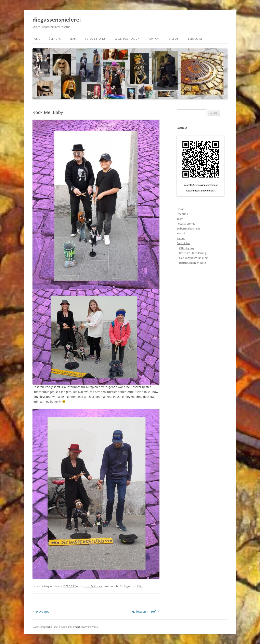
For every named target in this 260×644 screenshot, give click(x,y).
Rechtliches (195, 39)
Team (73, 39)
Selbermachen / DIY (127, 39)
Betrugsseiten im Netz (192, 263)
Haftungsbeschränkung (193, 258)
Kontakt (154, 39)
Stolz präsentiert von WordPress (80, 627)
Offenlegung (187, 248)
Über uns (55, 39)
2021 (140, 586)
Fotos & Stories (95, 39)
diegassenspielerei (57, 20)
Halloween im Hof (146, 612)
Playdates (41, 612)
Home (36, 39)
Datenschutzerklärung (193, 253)
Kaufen (173, 39)
